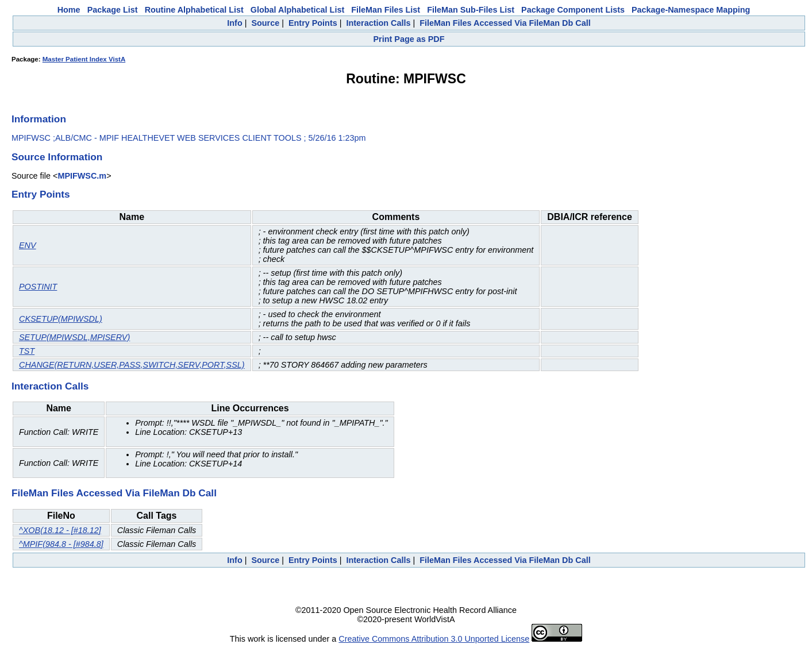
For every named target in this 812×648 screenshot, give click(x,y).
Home (69, 10)
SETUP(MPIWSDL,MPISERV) (74, 337)
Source (265, 23)
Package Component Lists (573, 10)
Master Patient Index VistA (84, 59)
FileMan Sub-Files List (471, 10)
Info (234, 23)
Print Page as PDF (409, 39)
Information (39, 119)
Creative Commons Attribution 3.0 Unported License (434, 639)
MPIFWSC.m (82, 176)
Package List (113, 10)
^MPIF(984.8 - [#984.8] (61, 544)
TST (27, 351)
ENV (28, 245)
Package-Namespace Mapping (691, 10)
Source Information (57, 157)
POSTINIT (38, 287)
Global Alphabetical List (297, 10)
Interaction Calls (378, 23)
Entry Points (313, 23)
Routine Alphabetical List (194, 10)
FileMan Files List (386, 10)
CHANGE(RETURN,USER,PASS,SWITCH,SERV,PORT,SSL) (132, 365)
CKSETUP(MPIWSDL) (61, 319)
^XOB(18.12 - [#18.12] (60, 530)
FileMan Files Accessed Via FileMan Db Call (505, 23)
